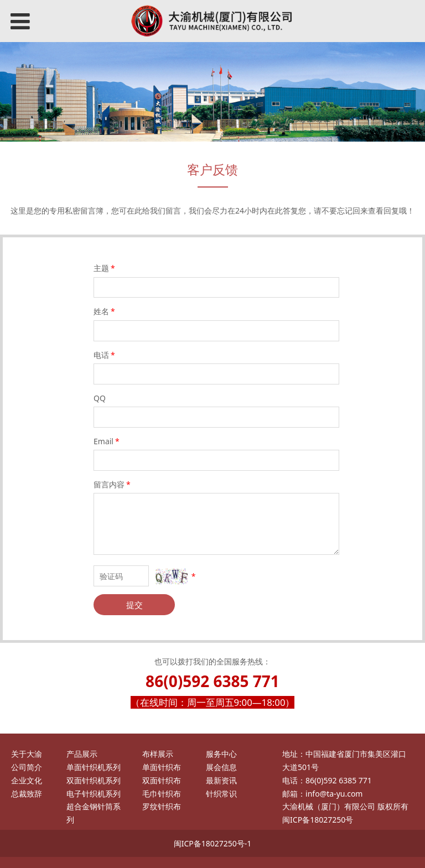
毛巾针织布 (162, 794)
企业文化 (27, 780)
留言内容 (113, 484)
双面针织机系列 (94, 780)
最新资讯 (221, 780)
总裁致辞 (27, 794)
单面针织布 (162, 767)
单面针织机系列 (94, 767)
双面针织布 (162, 780)
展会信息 (221, 767)
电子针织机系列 (94, 794)
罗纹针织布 (162, 806)
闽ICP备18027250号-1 (213, 843)
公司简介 (27, 767)
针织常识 (221, 794)
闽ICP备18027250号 (318, 820)
